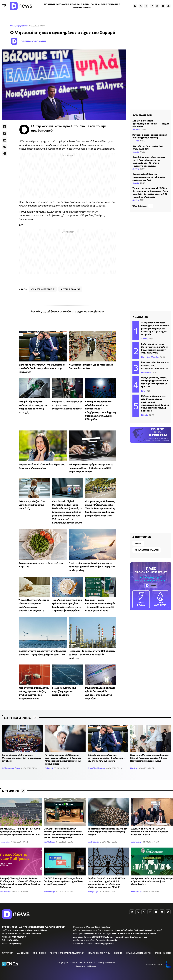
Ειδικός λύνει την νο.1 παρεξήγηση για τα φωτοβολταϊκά (64, 691)
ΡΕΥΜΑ (141, 599)
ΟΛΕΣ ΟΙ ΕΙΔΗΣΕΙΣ (163, 953)
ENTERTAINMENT (82, 8)
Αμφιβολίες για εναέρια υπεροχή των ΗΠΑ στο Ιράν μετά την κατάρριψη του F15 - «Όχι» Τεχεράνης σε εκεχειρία (155, 328)
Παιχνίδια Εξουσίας (150, 357)
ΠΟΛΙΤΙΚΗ (49, 4)
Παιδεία (136, 130)
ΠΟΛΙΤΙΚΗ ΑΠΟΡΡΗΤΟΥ (99, 953)
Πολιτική (49, 768)
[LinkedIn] (5, 140)
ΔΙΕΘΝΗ (85, 4)
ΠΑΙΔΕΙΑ (95, 4)
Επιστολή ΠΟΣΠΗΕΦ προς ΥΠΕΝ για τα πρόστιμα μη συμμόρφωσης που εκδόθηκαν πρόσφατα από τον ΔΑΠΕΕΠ (20, 832)
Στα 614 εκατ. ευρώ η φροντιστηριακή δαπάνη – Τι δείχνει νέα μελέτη (151, 124)
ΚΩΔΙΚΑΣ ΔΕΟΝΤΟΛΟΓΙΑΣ (138, 953)
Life (143, 391)
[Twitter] (5, 133)
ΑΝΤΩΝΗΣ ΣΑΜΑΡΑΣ (70, 289)
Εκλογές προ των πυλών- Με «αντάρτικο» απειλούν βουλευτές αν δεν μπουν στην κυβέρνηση (42, 368)
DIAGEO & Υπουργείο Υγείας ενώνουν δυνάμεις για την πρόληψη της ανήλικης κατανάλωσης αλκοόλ (64, 881)
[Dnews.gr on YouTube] (163, 6)
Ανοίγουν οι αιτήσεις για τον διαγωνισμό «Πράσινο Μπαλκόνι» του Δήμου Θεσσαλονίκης (152, 881)
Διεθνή (136, 169)
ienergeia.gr (5, 842)
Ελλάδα (136, 141)
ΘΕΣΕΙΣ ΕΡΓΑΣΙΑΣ (110, 4)
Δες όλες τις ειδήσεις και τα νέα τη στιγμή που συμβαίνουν (68, 311)
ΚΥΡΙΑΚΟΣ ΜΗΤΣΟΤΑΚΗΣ (43, 289)
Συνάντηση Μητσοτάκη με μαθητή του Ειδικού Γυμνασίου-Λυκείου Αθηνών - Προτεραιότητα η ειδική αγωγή (149, 758)
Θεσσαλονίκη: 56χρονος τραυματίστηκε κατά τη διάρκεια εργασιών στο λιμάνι (149, 177)
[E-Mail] (5, 147)
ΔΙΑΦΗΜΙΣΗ (23, 953)
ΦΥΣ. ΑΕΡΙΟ (160, 599)
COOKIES (118, 953)
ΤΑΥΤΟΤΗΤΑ (8, 953)
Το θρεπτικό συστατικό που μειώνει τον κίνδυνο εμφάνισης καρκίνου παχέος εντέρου (108, 832)
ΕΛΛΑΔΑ (75, 4)
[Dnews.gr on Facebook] (135, 6)
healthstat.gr (49, 842)
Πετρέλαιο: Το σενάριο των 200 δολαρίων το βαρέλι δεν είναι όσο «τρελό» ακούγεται (92, 654)
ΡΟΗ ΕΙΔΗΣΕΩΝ (142, 115)
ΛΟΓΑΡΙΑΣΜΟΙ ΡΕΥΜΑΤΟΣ (147, 550)
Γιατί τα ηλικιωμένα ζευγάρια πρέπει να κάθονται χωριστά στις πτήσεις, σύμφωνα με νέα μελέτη (92, 567)
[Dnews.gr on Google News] (157, 6)
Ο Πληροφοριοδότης (19, 26)
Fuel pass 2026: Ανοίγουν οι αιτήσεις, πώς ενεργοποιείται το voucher (67, 405)
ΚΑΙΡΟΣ (138, 543)
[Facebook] (5, 126)
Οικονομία (146, 372)
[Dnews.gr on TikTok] (152, 6)
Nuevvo (93, 966)
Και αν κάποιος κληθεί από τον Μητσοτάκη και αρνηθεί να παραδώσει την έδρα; (21, 758)
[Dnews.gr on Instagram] (146, 6)
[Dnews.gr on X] (141, 6)
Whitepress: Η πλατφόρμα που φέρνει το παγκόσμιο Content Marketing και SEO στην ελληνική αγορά (91, 468)
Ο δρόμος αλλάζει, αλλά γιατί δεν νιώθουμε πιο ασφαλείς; (32, 505)
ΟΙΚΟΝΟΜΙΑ (63, 4)
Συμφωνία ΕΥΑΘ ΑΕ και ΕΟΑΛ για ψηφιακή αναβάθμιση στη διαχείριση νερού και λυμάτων (150, 832)
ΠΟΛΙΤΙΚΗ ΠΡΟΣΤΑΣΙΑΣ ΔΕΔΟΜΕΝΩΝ (67, 953)
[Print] (5, 154)
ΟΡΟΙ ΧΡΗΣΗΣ (39, 953)
